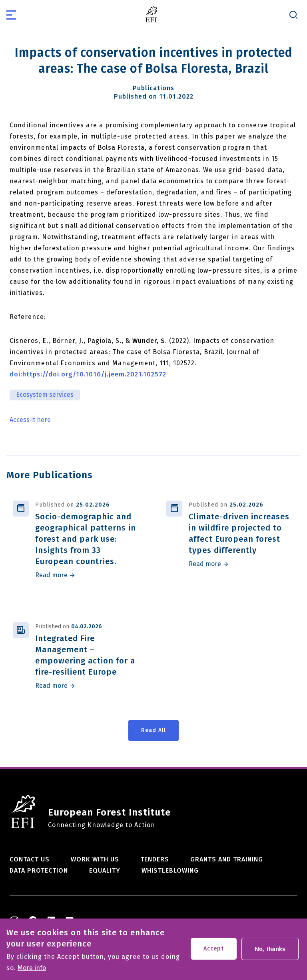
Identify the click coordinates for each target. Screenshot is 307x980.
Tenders (155, 859)
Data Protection (39, 870)
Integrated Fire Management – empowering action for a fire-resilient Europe (85, 655)
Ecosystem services (45, 395)
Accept (214, 951)
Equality (105, 870)
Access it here (30, 420)
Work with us (95, 859)
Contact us (30, 859)
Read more (51, 575)
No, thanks (270, 952)
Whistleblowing (170, 870)
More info (32, 971)
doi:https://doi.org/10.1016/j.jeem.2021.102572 (88, 374)
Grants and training (227, 859)
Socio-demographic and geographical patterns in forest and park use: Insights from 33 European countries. (86, 539)
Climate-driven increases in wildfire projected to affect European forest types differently (239, 533)
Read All (153, 730)
